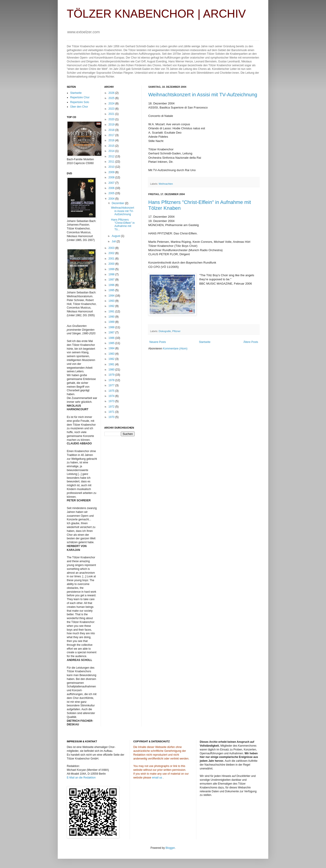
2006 (112, 188)
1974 (112, 396)
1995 (112, 290)
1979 (112, 375)
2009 (112, 172)
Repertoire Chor (80, 97)
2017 (112, 135)
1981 (112, 364)
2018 (112, 130)
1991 (112, 311)
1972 (112, 407)
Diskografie (165, 331)
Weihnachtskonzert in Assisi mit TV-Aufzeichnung (203, 95)
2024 (112, 104)
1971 (112, 412)
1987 (112, 333)
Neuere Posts (158, 342)
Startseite (205, 342)
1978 (112, 380)
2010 (112, 167)
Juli (114, 241)
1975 (112, 391)
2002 (112, 253)
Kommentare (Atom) (175, 349)
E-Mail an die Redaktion (81, 778)
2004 (112, 199)
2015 (112, 146)
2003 (112, 248)
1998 (112, 274)
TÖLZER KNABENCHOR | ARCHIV (156, 14)
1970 (112, 417)
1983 (112, 354)
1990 (112, 317)
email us (157, 778)
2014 (112, 151)
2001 (112, 259)
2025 (112, 98)
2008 (112, 177)
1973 (112, 401)
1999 (112, 269)
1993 (112, 301)
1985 (112, 343)
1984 (112, 348)
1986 (112, 338)
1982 (112, 359)
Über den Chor (79, 107)
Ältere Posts (251, 342)
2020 (112, 119)
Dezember (118, 203)
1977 (112, 385)
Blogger (170, 848)
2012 (112, 156)
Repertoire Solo (80, 102)
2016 (112, 140)
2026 (112, 93)
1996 (112, 285)
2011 (112, 162)
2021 (112, 114)
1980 (112, 370)
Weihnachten (166, 184)
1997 (112, 280)
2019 (112, 125)
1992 (112, 306)
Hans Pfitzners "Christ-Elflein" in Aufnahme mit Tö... (123, 225)
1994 (112, 296)
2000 (112, 264)
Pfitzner (176, 331)
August (116, 236)
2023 (112, 109)
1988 (112, 327)
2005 (112, 193)
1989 (112, 322)
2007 (112, 183)
